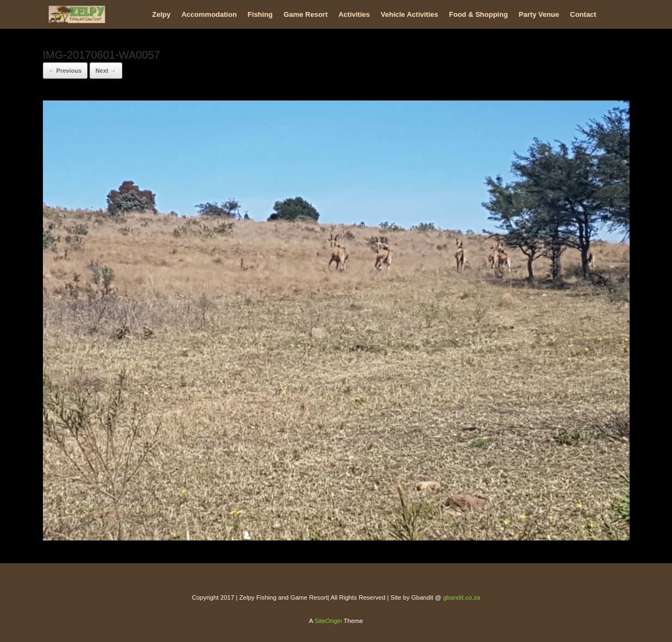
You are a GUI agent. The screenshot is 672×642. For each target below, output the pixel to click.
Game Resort (306, 14)
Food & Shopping (479, 14)
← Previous (65, 71)
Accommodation (209, 14)
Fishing (260, 14)
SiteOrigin (328, 621)
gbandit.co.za (461, 597)
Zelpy (161, 14)
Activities (354, 14)
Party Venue (539, 14)
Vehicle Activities (410, 14)
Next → (106, 71)
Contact (583, 14)
